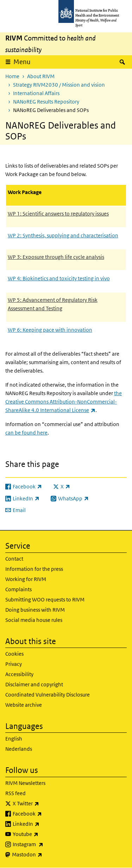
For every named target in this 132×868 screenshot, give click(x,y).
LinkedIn (45, 824)
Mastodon (46, 855)
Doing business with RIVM (35, 610)
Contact (14, 559)
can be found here (26, 433)
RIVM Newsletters (25, 783)
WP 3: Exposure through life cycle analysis (56, 257)
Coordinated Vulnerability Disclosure (48, 695)
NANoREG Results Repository (46, 102)
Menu (22, 62)
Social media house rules (34, 620)
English (14, 739)
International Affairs (36, 93)
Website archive (24, 705)
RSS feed (15, 793)
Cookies (14, 654)
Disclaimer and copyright (34, 684)
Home (12, 76)
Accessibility (19, 674)
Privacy (14, 664)
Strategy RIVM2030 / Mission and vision (59, 85)
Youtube (44, 834)
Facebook (46, 814)
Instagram (46, 844)
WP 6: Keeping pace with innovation (50, 330)
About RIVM (41, 76)
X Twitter (44, 804)
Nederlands (19, 749)
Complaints (18, 589)
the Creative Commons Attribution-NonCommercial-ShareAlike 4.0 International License (64, 402)
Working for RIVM (26, 579)
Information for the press (34, 569)
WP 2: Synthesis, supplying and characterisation (63, 235)
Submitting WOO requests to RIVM (45, 600)
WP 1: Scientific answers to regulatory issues (58, 214)
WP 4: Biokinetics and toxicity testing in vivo (59, 278)
